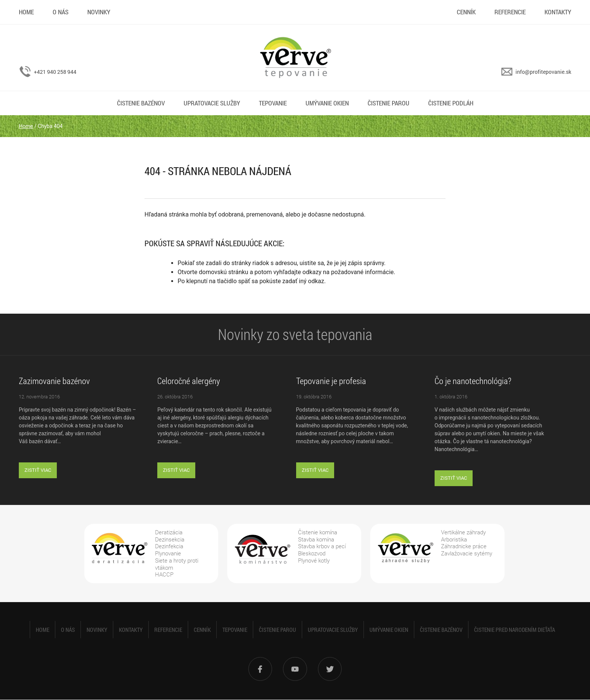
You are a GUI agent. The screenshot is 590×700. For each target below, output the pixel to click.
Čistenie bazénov (141, 103)
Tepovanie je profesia (331, 381)
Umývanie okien (327, 103)
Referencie (510, 12)
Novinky (99, 12)
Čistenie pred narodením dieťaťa (515, 630)
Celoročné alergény (189, 381)
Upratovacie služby (212, 103)
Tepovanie (273, 103)
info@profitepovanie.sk (543, 72)
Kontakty (558, 12)
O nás (61, 12)
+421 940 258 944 (55, 72)
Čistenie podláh (451, 103)
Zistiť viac (38, 470)
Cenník (466, 12)
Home (26, 12)
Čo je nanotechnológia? (473, 381)
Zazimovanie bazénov (54, 381)
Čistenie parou (389, 103)
